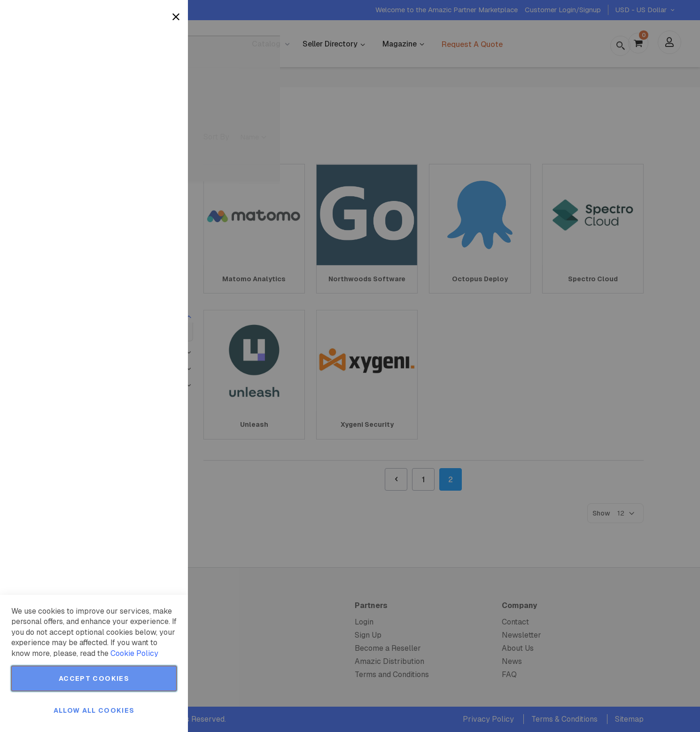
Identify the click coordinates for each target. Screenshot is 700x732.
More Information (150, 77)
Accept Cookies (94, 678)
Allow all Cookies (94, 710)
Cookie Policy (134, 653)
